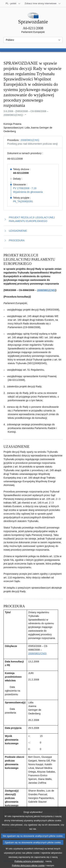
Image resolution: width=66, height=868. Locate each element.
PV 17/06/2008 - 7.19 (25, 188)
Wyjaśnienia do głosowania (28, 192)
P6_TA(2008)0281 (23, 201)
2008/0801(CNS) (30, 140)
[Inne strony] (43, 4)
